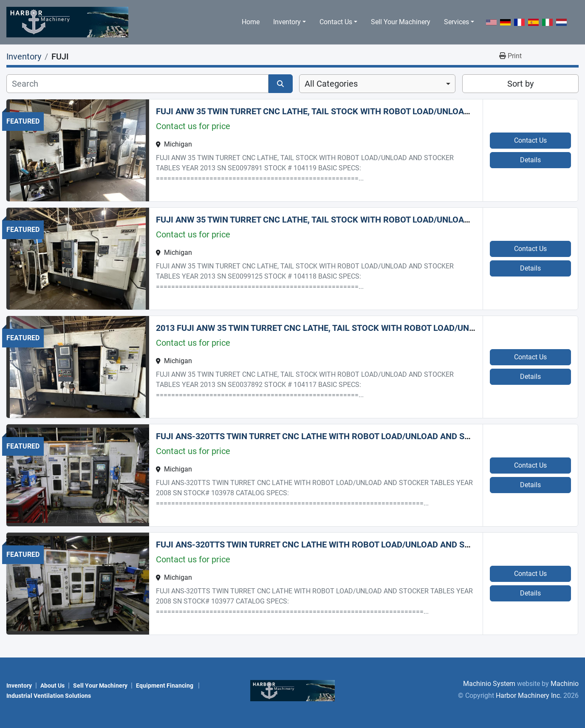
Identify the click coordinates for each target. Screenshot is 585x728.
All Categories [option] (331, 84)
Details (530, 160)
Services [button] (456, 22)
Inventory (287, 22)
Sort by (520, 84)
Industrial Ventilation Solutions (49, 696)
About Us (52, 686)
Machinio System (489, 684)
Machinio (565, 684)
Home (251, 22)
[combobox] (377, 84)
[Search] (137, 84)
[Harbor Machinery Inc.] (293, 690)
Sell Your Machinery (401, 22)
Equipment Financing (165, 686)
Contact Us (336, 22)
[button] (290, 22)
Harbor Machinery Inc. (529, 696)
